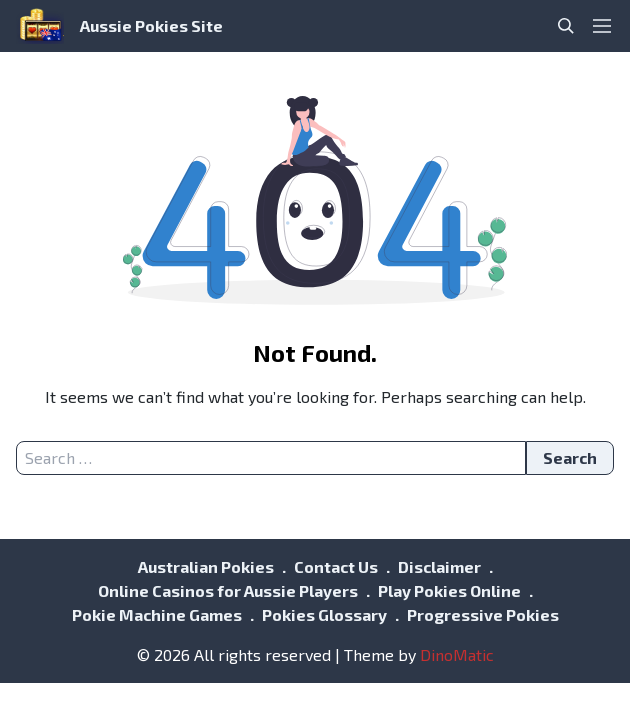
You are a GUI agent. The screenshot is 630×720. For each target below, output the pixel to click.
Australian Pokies (206, 566)
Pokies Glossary (324, 614)
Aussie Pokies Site (151, 25)
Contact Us (336, 566)
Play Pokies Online (449, 590)
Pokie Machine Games (157, 614)
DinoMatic (457, 654)
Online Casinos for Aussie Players (228, 590)
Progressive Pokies (483, 614)
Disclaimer (439, 566)
